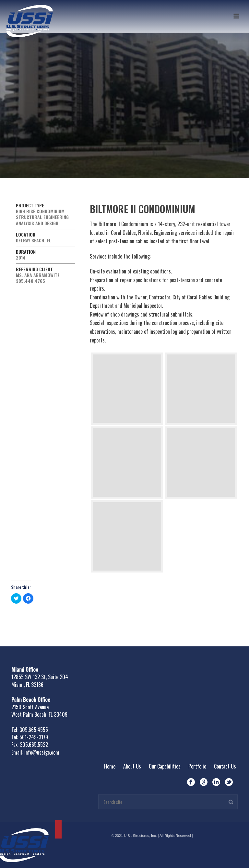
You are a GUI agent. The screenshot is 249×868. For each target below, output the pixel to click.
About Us (132, 766)
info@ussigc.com (42, 752)
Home (110, 766)
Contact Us (225, 766)
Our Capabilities (165, 766)
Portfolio (197, 766)
